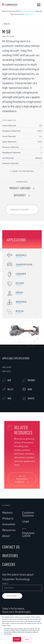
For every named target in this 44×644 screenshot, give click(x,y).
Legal (26, 521)
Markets (7, 513)
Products (8, 518)
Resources (9, 530)
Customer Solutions (28, 514)
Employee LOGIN (28, 534)
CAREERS (9, 564)
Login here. (29, 14)
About (6, 536)
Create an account (28, 11)
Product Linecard (20, 189)
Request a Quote (20, 210)
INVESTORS (10, 556)
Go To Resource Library (22, 480)
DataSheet (20, 196)
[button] (39, 5)
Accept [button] (17, 639)
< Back (6, 24)
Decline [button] (27, 639)
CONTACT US (11, 547)
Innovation (9, 524)
